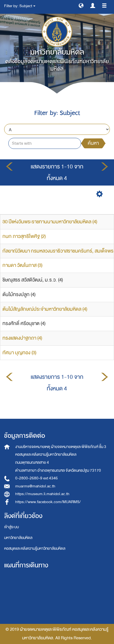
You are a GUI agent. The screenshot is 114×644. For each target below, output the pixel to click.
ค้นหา (93, 143)
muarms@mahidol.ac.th (35, 486)
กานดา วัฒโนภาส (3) (22, 265)
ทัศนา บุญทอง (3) (19, 353)
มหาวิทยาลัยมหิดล (18, 538)
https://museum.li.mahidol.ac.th (42, 494)
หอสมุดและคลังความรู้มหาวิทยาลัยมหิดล (35, 548)
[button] (81, 5)
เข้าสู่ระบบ (11, 527)
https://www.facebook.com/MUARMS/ (48, 502)
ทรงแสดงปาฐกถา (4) (22, 338)
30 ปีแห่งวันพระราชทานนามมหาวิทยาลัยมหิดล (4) (50, 222)
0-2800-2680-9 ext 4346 (37, 478)
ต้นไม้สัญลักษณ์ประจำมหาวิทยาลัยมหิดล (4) (45, 309)
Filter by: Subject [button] (20, 6)
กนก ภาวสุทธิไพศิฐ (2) (24, 236)
